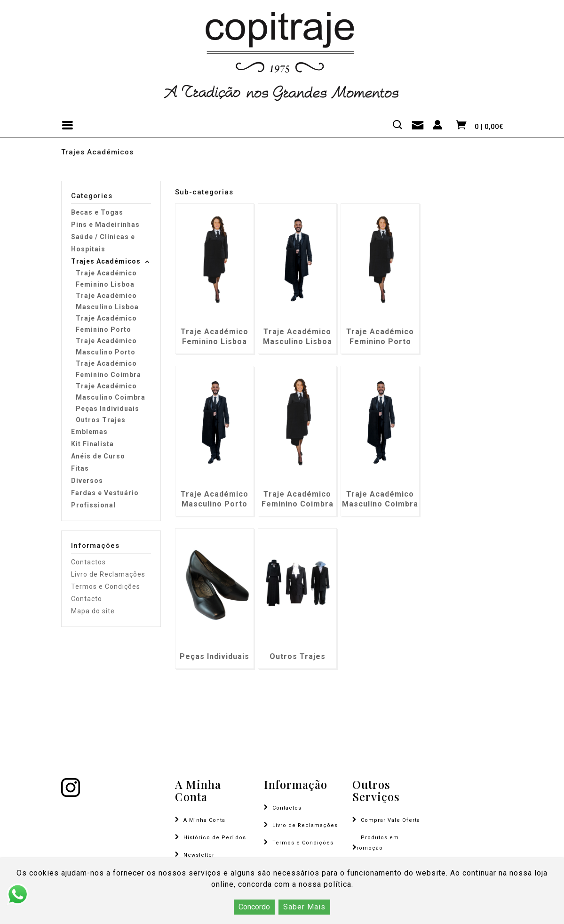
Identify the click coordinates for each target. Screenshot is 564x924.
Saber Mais (304, 907)
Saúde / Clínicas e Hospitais (103, 243)
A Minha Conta (204, 820)
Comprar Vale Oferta (390, 820)
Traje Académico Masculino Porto (106, 346)
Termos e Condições (106, 587)
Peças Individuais (107, 409)
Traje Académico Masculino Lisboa (107, 301)
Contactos (88, 562)
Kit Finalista (92, 444)
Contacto (87, 599)
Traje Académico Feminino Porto (106, 324)
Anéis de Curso (98, 456)
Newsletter (199, 855)
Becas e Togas (97, 212)
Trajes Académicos (106, 261)
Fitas (80, 468)
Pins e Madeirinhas (105, 225)
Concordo (254, 907)
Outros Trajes (101, 420)
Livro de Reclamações (108, 574)
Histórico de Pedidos (215, 838)
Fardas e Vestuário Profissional (105, 499)
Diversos (87, 481)
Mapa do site (93, 611)
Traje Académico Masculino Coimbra (111, 392)
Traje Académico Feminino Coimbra (108, 369)
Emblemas (89, 432)
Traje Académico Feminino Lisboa (106, 279)
